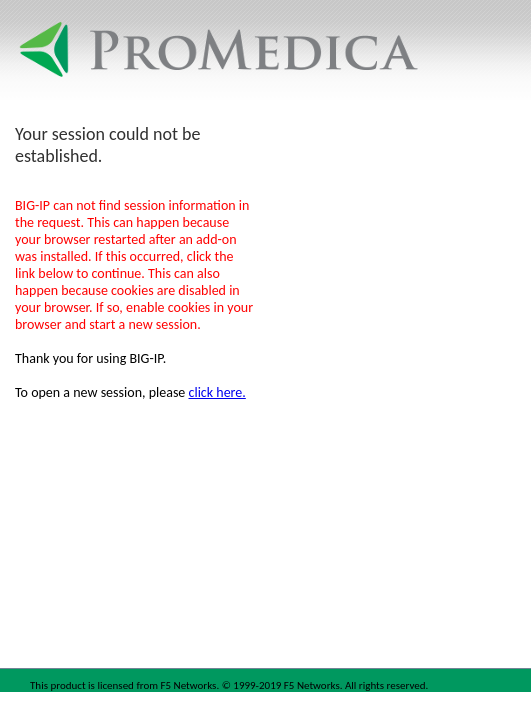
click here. (217, 392)
